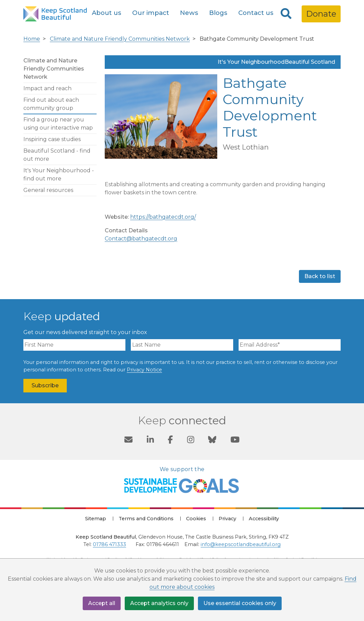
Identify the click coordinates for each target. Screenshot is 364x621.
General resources (48, 190)
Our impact (151, 13)
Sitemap (96, 519)
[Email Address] (290, 345)
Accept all (102, 603)
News (189, 13)
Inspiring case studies (52, 139)
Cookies (196, 519)
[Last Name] (182, 345)
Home (32, 39)
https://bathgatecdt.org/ (163, 217)
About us (107, 13)
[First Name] (74, 345)
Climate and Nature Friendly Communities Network (120, 39)
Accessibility (264, 519)
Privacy (227, 519)
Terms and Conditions (146, 519)
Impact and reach (47, 88)
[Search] (286, 14)
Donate (321, 14)
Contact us (256, 13)
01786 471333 (109, 544)
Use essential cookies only (240, 603)
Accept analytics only (159, 603)
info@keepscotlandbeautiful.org (241, 544)
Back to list (320, 276)
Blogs (218, 13)
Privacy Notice (144, 370)
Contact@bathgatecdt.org (141, 239)
